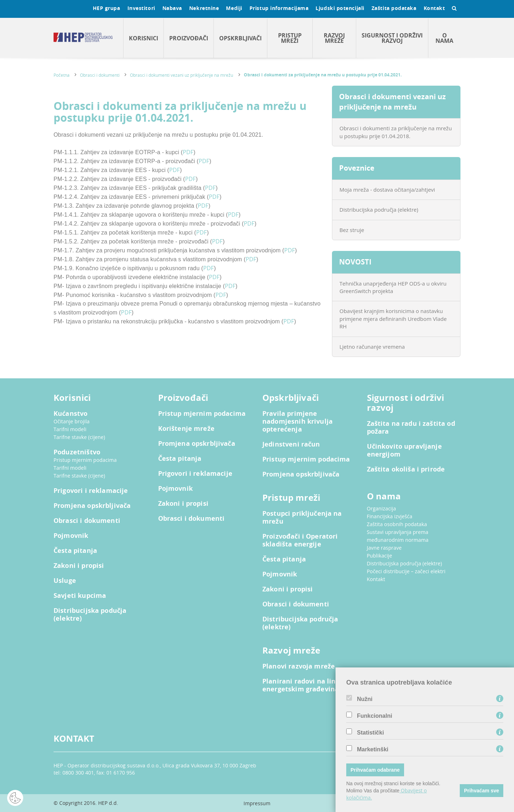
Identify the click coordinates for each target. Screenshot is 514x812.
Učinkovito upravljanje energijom (404, 450)
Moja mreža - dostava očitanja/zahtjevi (387, 190)
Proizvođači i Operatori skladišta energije (300, 540)
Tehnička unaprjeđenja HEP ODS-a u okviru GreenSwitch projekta (393, 287)
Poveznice (357, 168)
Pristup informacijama (279, 8)
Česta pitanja (75, 551)
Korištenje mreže (186, 429)
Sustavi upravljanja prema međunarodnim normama (398, 536)
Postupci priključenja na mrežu (302, 518)
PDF (188, 152)
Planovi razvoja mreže (299, 666)
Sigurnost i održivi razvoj (392, 38)
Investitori (141, 8)
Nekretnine (204, 8)
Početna (62, 75)
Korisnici (143, 38)
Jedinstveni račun (291, 444)
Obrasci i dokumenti (100, 75)
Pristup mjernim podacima (85, 460)
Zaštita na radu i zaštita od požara (411, 428)
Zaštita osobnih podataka (397, 524)
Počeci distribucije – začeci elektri (406, 571)
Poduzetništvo (77, 452)
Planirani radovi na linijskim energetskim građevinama (309, 685)
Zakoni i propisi (79, 566)
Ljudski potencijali (340, 8)
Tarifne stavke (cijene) (79, 437)
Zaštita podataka (394, 8)
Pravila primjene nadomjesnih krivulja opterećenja (298, 422)
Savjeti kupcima (80, 596)
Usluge (65, 581)
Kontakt (434, 8)
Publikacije (380, 556)
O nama (444, 38)
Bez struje (352, 230)
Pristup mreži (290, 38)
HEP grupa (107, 8)
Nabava (172, 8)
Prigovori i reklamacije (91, 491)
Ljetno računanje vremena (372, 347)
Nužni (365, 699)
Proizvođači (189, 38)
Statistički (371, 733)
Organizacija (382, 508)
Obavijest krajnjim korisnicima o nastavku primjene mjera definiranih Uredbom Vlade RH (393, 319)
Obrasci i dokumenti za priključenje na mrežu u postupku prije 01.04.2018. (396, 132)
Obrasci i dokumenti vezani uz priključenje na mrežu (182, 75)
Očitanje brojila (72, 421)
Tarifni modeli (70, 429)
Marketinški (373, 750)
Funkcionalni (375, 716)
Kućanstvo (70, 414)
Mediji (234, 8)
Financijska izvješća (390, 516)
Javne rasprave (384, 548)
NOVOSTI (355, 262)
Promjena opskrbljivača (92, 506)
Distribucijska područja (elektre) (379, 210)
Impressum (257, 803)
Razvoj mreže (334, 38)
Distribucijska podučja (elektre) (90, 615)
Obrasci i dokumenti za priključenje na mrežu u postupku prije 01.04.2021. (323, 75)
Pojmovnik (71, 536)
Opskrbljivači (240, 38)
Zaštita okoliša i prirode (406, 469)
